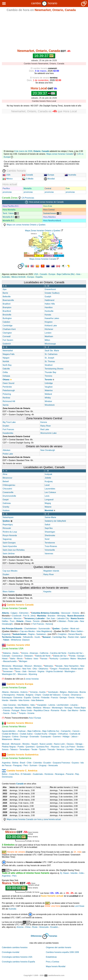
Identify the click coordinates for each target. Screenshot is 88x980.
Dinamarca (76, 695)
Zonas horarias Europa (14, 687)
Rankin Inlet (73, 637)
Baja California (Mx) (66, 274)
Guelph (48, 297)
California (44, 653)
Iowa (36, 659)
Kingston (49, 322)
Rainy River (46, 426)
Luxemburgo (7, 708)
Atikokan (6, 450)
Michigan (23, 661)
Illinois (20, 659)
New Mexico (15, 669)
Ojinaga (79, 744)
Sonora (5, 749)
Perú (26, 765)
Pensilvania (64, 669)
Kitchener (49, 329)
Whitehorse (16, 640)
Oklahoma (43, 669)
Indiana (29, 659)
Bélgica (63, 692)
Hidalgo (66, 737)
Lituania (74, 705)
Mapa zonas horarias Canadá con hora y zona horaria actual (32, 819)
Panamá (70, 774)
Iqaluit (83, 637)
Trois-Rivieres (51, 546)
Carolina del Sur (75, 653)
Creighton (62, 634)
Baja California (34, 731)
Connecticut (17, 656)
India (81, 873)
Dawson (26, 640)
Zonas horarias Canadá (14, 608)
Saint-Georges (9, 543)
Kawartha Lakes (52, 318)
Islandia (13, 700)
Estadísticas (51, 957)
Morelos (26, 744)
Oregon (54, 669)
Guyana (75, 763)
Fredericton (7, 618)
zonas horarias (32, 679)
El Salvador (26, 774)
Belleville (7, 297)
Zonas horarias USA (13, 648)
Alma (5, 474)
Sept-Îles (49, 528)
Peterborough (9, 390)
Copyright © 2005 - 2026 (34, 975)
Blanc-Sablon (9, 592)
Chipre (38, 695)
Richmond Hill (9, 401)
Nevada (59, 666)
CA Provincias (28, 198)
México (8, 179)
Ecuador (47, 763)
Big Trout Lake (9, 422)
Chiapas (53, 734)
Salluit (48, 525)
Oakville (6, 369)
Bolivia (15, 763)
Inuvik (37, 637)
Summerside (44, 629)
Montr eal (75, 629)
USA (6, 175)
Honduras (49, 774)
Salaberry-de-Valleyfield (55, 521)
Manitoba (42, 616)
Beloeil (6, 481)
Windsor (48, 401)
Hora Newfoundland (52, 221)
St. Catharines (51, 354)
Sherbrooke (50, 535)
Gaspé (6, 500)
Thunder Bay (51, 372)
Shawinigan (50, 532)
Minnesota (7, 666)
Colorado (6, 656)
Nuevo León (59, 744)
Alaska (15, 653)
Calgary (14, 613)
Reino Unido (26, 710)
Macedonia (20, 708)
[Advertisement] (44, 31)
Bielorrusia (73, 692)
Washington (70, 671)
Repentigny (8, 525)
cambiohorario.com (56, 975)
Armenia (34, 692)
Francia (54, 698)
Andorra (24, 692)
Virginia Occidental (54, 671)
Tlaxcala (51, 749)
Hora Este (48, 206)
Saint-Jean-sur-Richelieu (14, 550)
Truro (12, 621)
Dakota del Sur (60, 656)
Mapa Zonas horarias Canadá (44, 259)
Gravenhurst (50, 289)
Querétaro (30, 747)
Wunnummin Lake (48, 433)
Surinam (33, 765)
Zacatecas (80, 749)
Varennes (49, 554)
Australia (70, 175)
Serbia (83, 710)
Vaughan (49, 387)
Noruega (68, 708)
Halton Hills (50, 304)
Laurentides (50, 489)
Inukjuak (49, 474)
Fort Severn (8, 340)
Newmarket (8, 351)
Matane (48, 507)
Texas (18, 671)
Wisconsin (22, 674)
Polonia (6, 710)
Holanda (20, 695)
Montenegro (57, 708)
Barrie (5, 293)
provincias (7, 192)
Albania (5, 692)
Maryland (82, 659)
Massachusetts (10, 661)
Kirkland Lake (51, 326)
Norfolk (6, 361)
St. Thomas (50, 361)
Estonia (36, 698)
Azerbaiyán (53, 692)
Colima (15, 737)
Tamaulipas (24, 749)
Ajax (5, 289)
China (28, 927)
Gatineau (7, 503)
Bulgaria (29, 695)
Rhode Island (77, 669)
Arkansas (34, 653)
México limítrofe (18, 277)
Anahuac (22, 731)
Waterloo (49, 390)
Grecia (71, 698)
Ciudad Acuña (41, 734)
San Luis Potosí (68, 747)
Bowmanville (8, 300)
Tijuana (42, 749)
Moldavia (37, 708)
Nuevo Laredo (46, 744)
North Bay (7, 365)
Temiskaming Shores (54, 369)
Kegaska (47, 592)
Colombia (37, 763)
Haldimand (50, 300)
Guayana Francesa (61, 763)
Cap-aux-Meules (10, 571)
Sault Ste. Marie (52, 351)
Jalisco (74, 737)
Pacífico (6, 188)
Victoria (76, 613)
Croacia (66, 695)
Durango (24, 737)
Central (48, 188)
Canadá (28, 175)
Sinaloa (80, 747)
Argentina (6, 763)
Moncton (18, 618)
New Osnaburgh (48, 450)
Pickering (7, 394)
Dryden (6, 426)
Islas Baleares (38, 700)
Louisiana (64, 659)
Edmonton (24, 613)
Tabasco (14, 749)
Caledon (6, 322)
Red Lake (45, 429)
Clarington (7, 333)
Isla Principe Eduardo (12, 629)
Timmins (49, 376)
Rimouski (7, 528)
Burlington (7, 318)
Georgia (81, 656)
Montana (38, 666)
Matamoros (7, 739)
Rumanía (55, 710)
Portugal (15, 710)
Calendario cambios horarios (15, 947)
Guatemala (38, 774)
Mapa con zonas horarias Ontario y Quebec (24, 225)
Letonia (52, 705)
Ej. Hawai (64, 873)
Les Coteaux (50, 492)
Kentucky (54, 659)
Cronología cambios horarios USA (17, 957)
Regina (31, 634)
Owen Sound (8, 383)
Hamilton (49, 307)
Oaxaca (70, 744)
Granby (6, 507)
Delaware (29, 656)
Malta (29, 708)
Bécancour (7, 478)
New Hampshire (71, 666)
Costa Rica (14, 774)
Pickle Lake (8, 454)
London (48, 333)
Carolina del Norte (58, 653)
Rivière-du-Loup (10, 532)
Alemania (15, 692)
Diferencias (36, 936)
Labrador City (63, 618)
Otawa (28, 621)
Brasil (23, 763)
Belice (5, 774)
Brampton (7, 307)
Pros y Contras (53, 962)
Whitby (48, 398)
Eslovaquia (7, 698)
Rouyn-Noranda (10, 535)
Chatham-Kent (9, 329)
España (39, 277)
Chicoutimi (7, 489)
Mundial (49, 179)
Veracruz (61, 749)
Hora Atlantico (49, 217)
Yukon (6, 640)
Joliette (48, 478)
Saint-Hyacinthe (10, 546)
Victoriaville (50, 550)
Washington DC (9, 674)
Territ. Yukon (11, 213)
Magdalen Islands (51, 571)
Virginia (41, 671)
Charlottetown (30, 629)
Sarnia (6, 405)
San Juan (51, 618)
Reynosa (55, 747)
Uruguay (43, 765)
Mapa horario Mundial (56, 966)
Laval (47, 485)
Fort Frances (8, 429)
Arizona (25, 653)
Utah (24, 671)
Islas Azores (24, 700)
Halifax (5, 621)
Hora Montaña (9, 210)
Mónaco (47, 708)
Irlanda (5, 700)
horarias (53, 936)
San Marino (73, 710)
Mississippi (18, 666)
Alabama (7, 653)
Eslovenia (18, 698)
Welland (48, 394)
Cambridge (8, 326)
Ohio (35, 669)
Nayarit (35, 744)
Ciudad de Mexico (10, 734)
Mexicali (6, 744)
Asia (78, 274)
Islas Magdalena (44, 631)
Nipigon (6, 358)
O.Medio (28, 179)
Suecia (6, 713)
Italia (33, 705)
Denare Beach (75, 634)
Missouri (28, 666)
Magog (48, 503)
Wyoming (33, 674)
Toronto (36, 621)
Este (68, 188)
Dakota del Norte (43, 656)
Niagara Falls (9, 354)
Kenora (44, 422)
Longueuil (49, 500)
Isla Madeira (23, 705)
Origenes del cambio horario (59, 947)
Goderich (7, 344)
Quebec (65, 629)
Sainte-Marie (50, 517)
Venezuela (53, 765)
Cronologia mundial (11, 952)
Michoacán (16, 744)
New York (27, 669)
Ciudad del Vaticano (52, 695)
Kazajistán (42, 705)
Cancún (76, 731)
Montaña (28, 188)
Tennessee (8, 671)
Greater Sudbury (52, 293)
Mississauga (50, 344)
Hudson (6, 510)
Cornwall (7, 336)
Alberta (5, 613)
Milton (47, 340)
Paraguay (18, 765)
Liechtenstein (63, 705)
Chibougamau (9, 485)
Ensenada (34, 737)
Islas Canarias (9, 705)
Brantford (7, 311)
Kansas (44, 659)
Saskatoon (41, 634)
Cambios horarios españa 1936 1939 (62, 952)
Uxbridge (49, 383)
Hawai (5, 659)
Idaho (13, 659)
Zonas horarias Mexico (14, 726)
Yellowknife (28, 637)
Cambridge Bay (59, 637)
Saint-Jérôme (9, 554)
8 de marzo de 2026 (23, 151)
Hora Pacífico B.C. (11, 206)
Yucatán (70, 749)
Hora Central (49, 210)
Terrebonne (50, 543)
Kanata (48, 315)
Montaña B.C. (11, 217)
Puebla (21, 747)
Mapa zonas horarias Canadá (61, 154)
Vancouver (66, 613)
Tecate (34, 749)
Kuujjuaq (49, 481)
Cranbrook (17, 616)
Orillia (5, 372)
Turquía (22, 713)
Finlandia (45, 698)
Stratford (49, 365)
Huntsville (49, 311)
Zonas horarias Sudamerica (17, 758)
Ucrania (31, 713)
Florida (72, 656)
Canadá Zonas (12, 198)
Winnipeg (61, 616)
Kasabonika (8, 433)
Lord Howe (79, 906)
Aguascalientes (9, 731)
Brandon (52, 616)
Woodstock (50, 405)
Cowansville (8, 492)
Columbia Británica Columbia (45, 613)
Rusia (63, 710)
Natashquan (8, 517)
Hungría (80, 698)
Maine (73, 659)
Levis (47, 496)
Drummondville (9, 496)
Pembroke (7, 387)
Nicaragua (60, 774)
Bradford (6, 304)
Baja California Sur (51, 731)
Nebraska (49, 666)
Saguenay (7, 539)
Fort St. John (29, 616)
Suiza (14, 713)
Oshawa (6, 376)
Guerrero (57, 737)
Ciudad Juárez (26, 734)
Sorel (47, 539)
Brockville (7, 315)
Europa (49, 175)
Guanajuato (46, 737)
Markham (49, 336)
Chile (29, 763)
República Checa (41, 710)
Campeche (66, 731)
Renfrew (6, 398)
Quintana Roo (43, 747)
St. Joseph (50, 358)
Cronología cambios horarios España (18, 962)
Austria (42, 692)
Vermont (32, 671)
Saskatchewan (52, 213)
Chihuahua (63, 734)
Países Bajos (80, 708)
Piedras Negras (9, 747)
